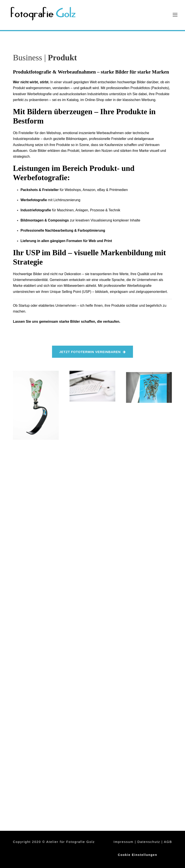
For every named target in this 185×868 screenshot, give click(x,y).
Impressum (123, 842)
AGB (168, 842)
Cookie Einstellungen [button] (138, 855)
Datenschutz (149, 842)
